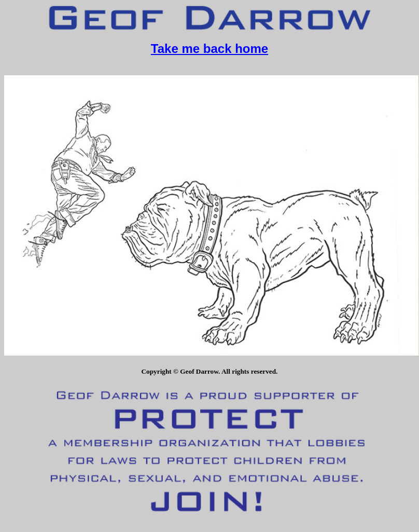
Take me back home (209, 49)
